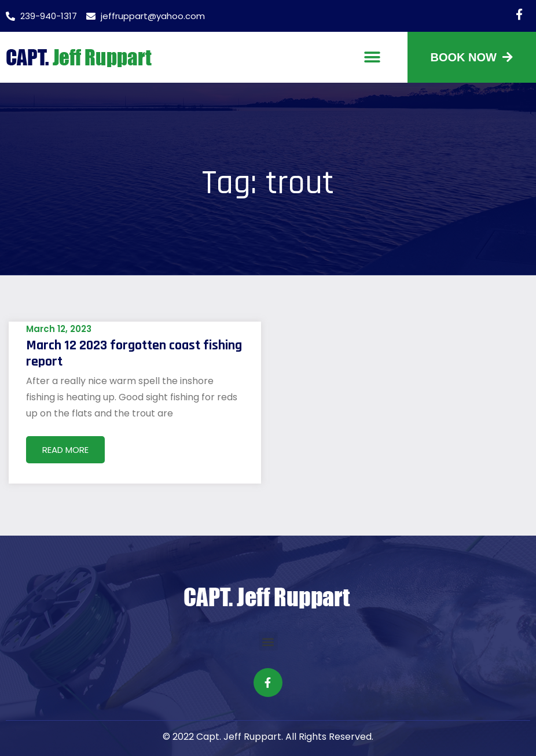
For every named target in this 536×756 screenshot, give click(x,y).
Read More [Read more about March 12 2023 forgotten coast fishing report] (65, 450)
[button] (372, 58)
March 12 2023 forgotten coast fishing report (134, 353)
